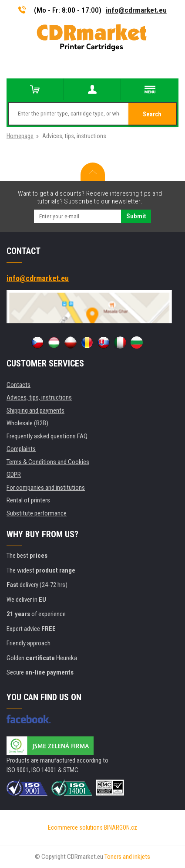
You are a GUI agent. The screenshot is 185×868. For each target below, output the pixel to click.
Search (152, 114)
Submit (136, 216)
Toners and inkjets (127, 857)
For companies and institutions (46, 488)
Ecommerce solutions (75, 827)
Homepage (20, 136)
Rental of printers (28, 500)
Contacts (18, 385)
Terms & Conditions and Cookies (48, 462)
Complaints (21, 449)
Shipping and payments (35, 410)
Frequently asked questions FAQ (47, 436)
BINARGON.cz (121, 827)
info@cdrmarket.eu (136, 10)
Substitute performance (37, 513)
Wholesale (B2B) (27, 423)
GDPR (14, 475)
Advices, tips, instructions (39, 397)
